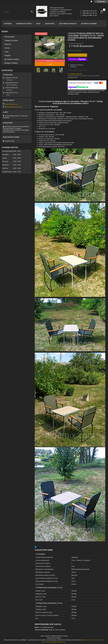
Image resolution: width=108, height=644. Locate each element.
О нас (38, 24)
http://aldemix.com (11, 104)
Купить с (78, 59)
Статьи (7, 48)
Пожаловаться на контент (94, 640)
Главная (8, 24)
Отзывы (7, 55)
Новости (8, 44)
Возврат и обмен (89, 24)
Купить (78, 55)
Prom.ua (65, 636)
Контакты (50, 24)
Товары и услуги (24, 24)
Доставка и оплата (68, 24)
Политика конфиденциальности (54, 642)
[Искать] (32, 12)
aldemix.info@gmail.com (13, 107)
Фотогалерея (9, 37)
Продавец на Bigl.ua (54, 638)
